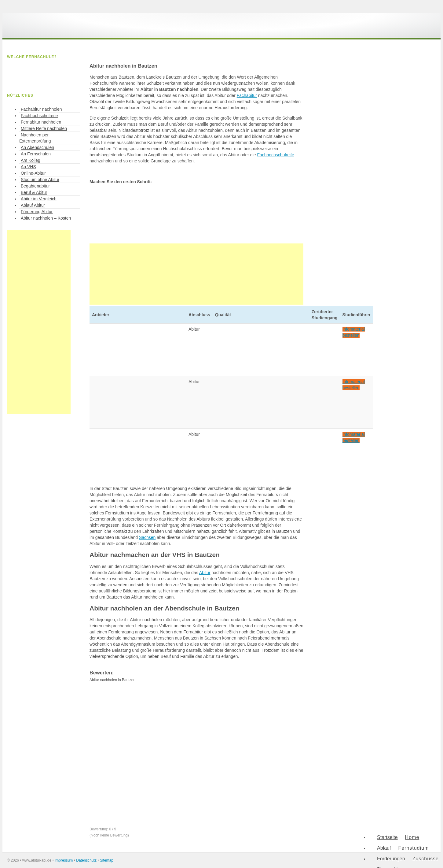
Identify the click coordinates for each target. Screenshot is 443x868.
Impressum (64, 860)
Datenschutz (86, 860)
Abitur (205, 573)
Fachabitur (247, 95)
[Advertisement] (196, 274)
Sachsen (147, 537)
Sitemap (107, 860)
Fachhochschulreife (275, 155)
